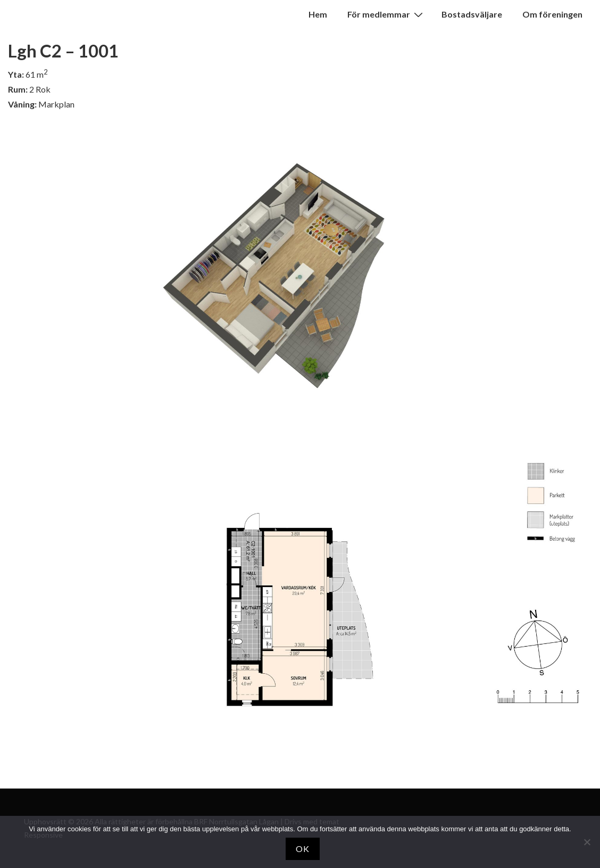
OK (303, 849)
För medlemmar (386, 14)
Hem (318, 14)
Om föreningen (552, 14)
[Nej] (587, 842)
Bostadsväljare (472, 14)
